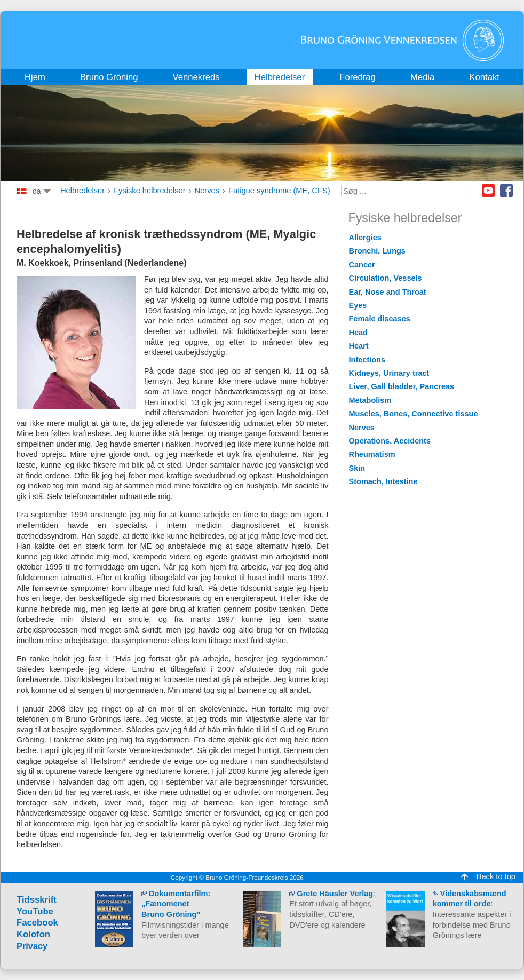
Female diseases (380, 319)
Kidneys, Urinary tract (389, 373)
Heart (359, 346)
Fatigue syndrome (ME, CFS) (279, 191)
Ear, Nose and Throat (388, 292)
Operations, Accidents (390, 441)
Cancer (362, 265)
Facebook (506, 191)
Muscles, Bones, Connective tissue (414, 414)
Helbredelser (82, 191)
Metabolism (370, 400)
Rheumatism (372, 454)
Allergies (365, 238)
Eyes (358, 305)
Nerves (207, 191)
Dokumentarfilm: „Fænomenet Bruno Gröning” (176, 904)
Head (359, 333)
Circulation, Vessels (386, 278)
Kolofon (33, 934)
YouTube (35, 911)
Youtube (488, 191)
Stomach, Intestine (383, 481)
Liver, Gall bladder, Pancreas (402, 386)
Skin (357, 468)
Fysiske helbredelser (149, 191)
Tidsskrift (37, 900)
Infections (367, 360)
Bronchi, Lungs (377, 251)
